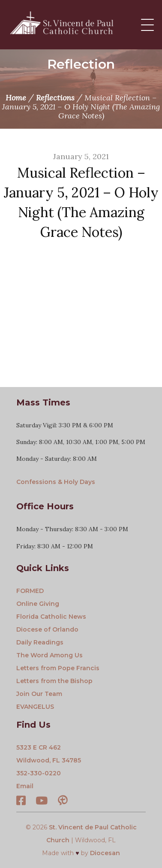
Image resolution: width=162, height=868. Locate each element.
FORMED (30, 591)
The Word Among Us (49, 655)
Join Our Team (39, 694)
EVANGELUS (35, 707)
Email (25, 786)
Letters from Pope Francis (58, 668)
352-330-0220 (39, 773)
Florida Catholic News (51, 617)
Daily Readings (40, 642)
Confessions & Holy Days (56, 482)
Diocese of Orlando (47, 629)
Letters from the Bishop (54, 681)
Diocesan (105, 853)
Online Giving (38, 604)
